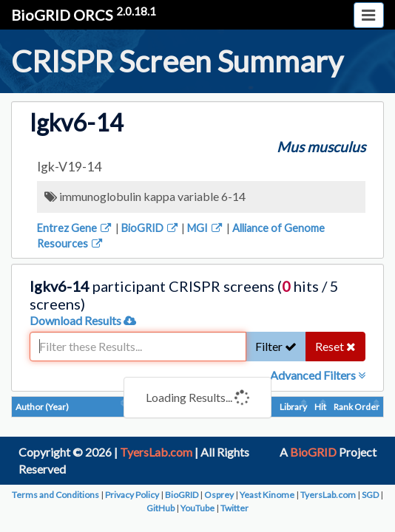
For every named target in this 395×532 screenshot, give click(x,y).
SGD (370, 495)
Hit (320, 407)
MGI (206, 228)
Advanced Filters (318, 375)
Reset (335, 346)
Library (293, 407)
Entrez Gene (75, 228)
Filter (276, 346)
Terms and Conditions (55, 495)
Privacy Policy (132, 495)
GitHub (161, 508)
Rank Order (357, 407)
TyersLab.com (156, 452)
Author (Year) (42, 407)
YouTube (197, 508)
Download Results (83, 320)
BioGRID (151, 228)
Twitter (234, 508)
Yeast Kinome (267, 495)
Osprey (219, 495)
